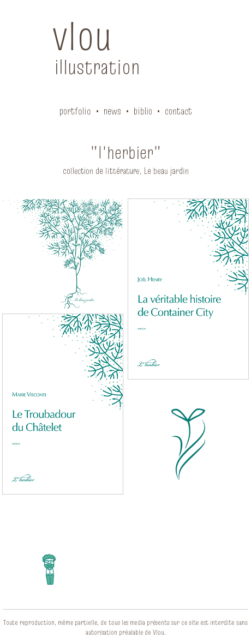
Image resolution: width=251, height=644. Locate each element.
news (112, 111)
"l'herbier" (126, 152)
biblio (143, 111)
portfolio (75, 111)
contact (178, 111)
